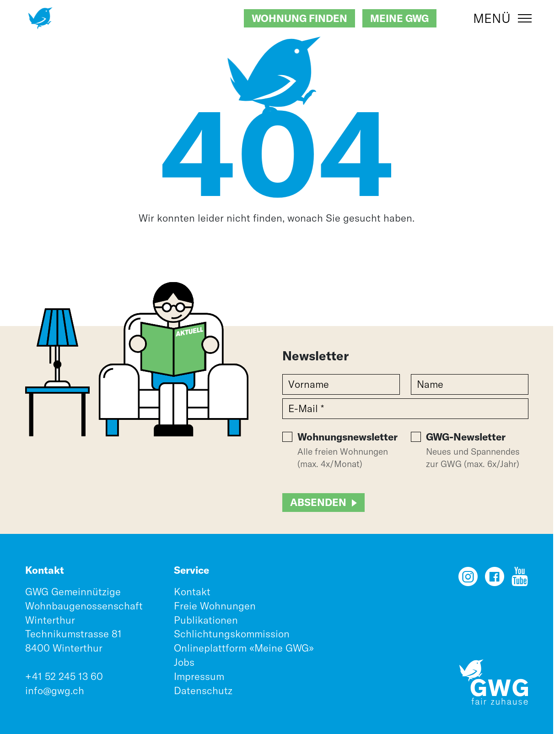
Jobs (184, 662)
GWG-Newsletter (466, 437)
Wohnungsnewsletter (347, 437)
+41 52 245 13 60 (64, 676)
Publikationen (206, 620)
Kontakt (192, 592)
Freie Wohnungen (215, 606)
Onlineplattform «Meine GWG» (244, 648)
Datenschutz (203, 691)
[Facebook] (495, 580)
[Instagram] (468, 580)
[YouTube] (520, 580)
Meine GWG (399, 18)
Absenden (318, 502)
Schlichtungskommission (232, 634)
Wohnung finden (299, 18)
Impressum (199, 676)
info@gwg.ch (55, 691)
